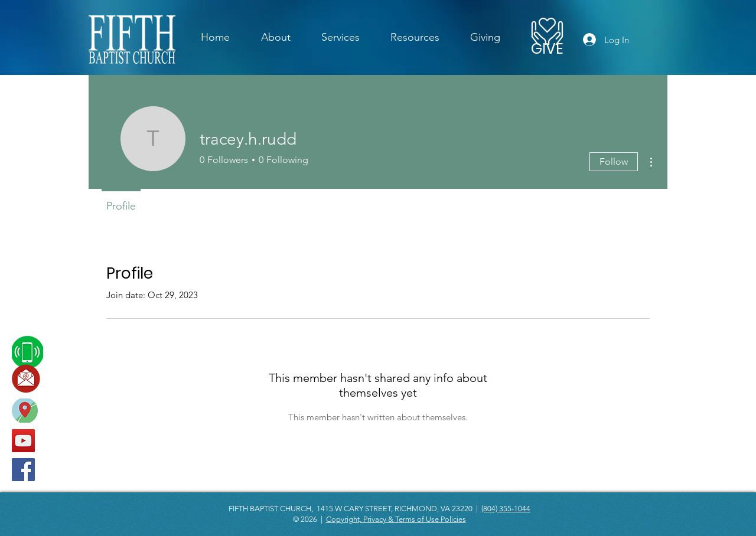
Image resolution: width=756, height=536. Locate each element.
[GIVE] (547, 49)
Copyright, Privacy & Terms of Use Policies (396, 519)
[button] (340, 37)
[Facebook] (23, 470)
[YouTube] (23, 441)
